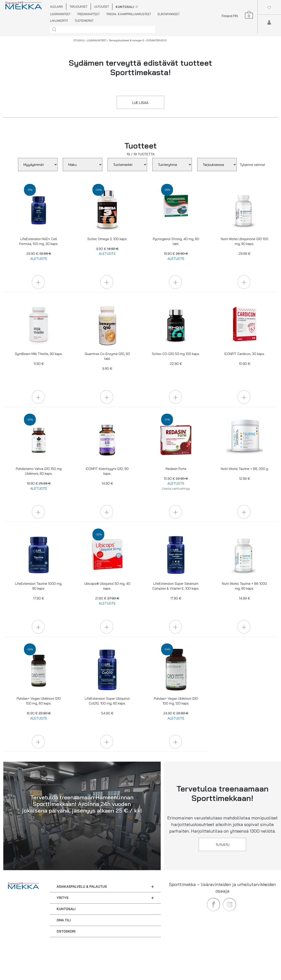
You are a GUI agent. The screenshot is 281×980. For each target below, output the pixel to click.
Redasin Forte (176, 479)
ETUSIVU (79, 40)
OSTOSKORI (66, 931)
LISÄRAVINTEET (60, 14)
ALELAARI (56, 7)
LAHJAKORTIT (59, 21)
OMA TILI (64, 920)
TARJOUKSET (78, 7)
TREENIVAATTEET (88, 14)
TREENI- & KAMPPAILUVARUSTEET (129, 14)
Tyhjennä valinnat (252, 165)
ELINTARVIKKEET (169, 14)
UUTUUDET (102, 7)
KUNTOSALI (66, 909)
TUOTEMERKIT (84, 21)
